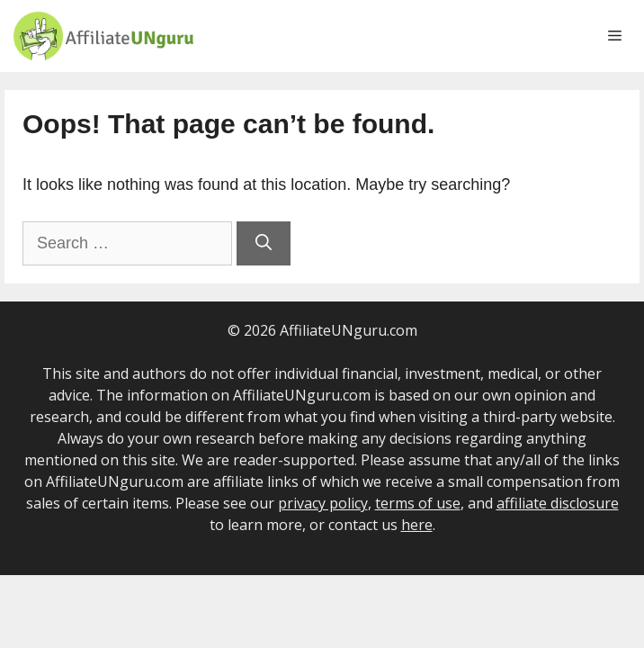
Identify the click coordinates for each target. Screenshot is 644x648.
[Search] (264, 243)
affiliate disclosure (558, 503)
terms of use (418, 503)
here (417, 525)
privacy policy (323, 503)
